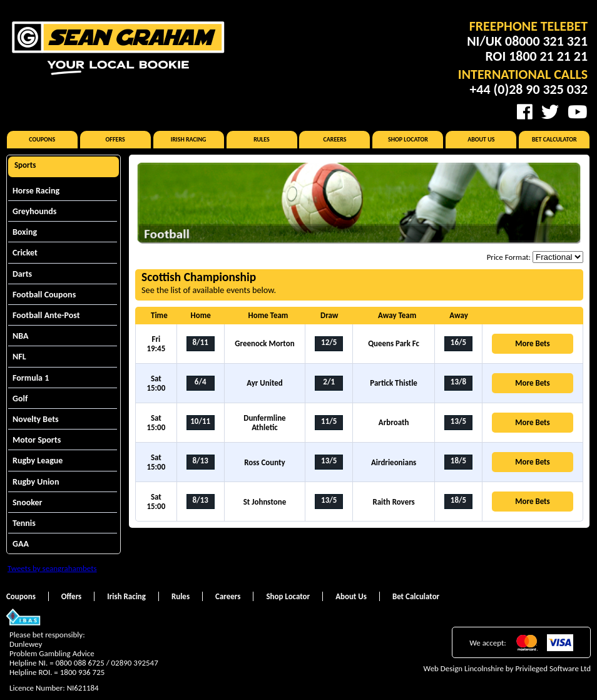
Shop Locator (408, 139)
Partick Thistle (394, 383)
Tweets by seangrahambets (52, 568)
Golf (20, 399)
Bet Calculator (554, 139)
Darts (22, 274)
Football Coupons (44, 295)
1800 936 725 (83, 672)
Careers (334, 139)
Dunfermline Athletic (264, 423)
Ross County (265, 462)
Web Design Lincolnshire (464, 668)
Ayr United (265, 383)
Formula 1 (31, 378)
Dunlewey (26, 644)
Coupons (42, 139)
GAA (21, 544)
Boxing (25, 232)
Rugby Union (36, 482)
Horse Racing (36, 191)
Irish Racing (189, 139)
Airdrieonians (394, 462)
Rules (262, 139)
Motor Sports (37, 440)
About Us (481, 139)
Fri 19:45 (156, 344)
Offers (115, 139)
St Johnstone (265, 502)
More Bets (533, 343)
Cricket (25, 253)
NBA (20, 336)
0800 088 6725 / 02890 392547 (107, 663)
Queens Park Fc (394, 343)
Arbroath (394, 422)
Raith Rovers (393, 502)
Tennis (24, 523)
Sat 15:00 (156, 383)
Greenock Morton (264, 343)
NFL (19, 357)
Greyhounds (34, 211)
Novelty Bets (36, 419)
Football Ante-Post (46, 315)
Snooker (28, 502)
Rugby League (38, 461)
